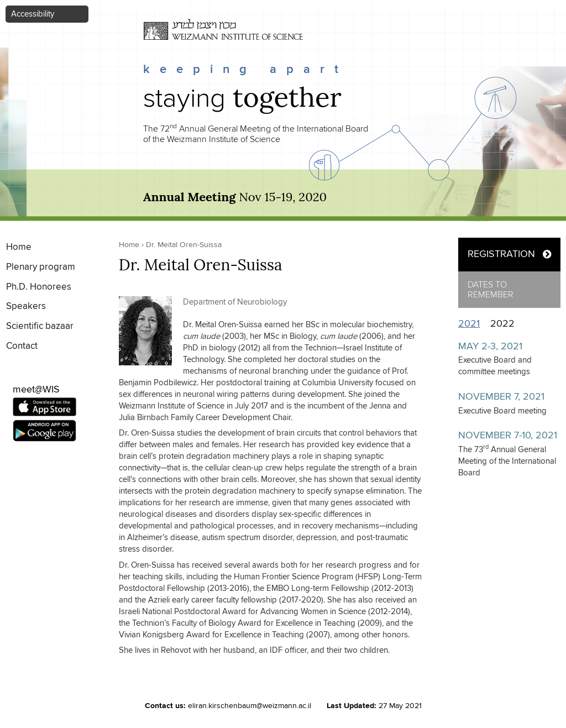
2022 (502, 324)
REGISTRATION (501, 254)
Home (19, 247)
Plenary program (41, 267)
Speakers (26, 307)
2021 (472, 324)
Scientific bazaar (40, 326)
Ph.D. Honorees (39, 287)
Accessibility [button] (33, 14)
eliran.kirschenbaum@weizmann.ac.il (250, 706)
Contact (22, 346)
